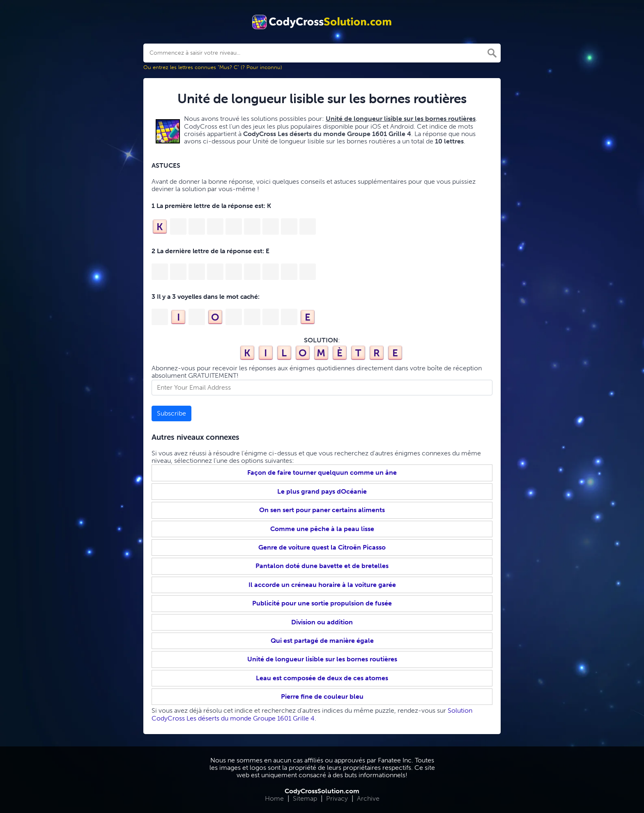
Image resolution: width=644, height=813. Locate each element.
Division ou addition (322, 622)
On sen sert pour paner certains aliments (322, 510)
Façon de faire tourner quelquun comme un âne (322, 472)
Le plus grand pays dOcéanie (322, 491)
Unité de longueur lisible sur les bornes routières (322, 659)
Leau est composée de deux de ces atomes (322, 678)
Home (274, 798)
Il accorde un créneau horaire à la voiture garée (322, 585)
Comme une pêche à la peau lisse (322, 529)
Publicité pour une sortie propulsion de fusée (322, 603)
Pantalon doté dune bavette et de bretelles (322, 566)
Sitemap (305, 798)
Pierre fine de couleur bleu (322, 696)
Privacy (337, 798)
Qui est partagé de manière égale (322, 641)
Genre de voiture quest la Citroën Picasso (322, 547)
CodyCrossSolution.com (322, 791)
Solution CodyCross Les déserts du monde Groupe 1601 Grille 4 (312, 714)
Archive (368, 798)
